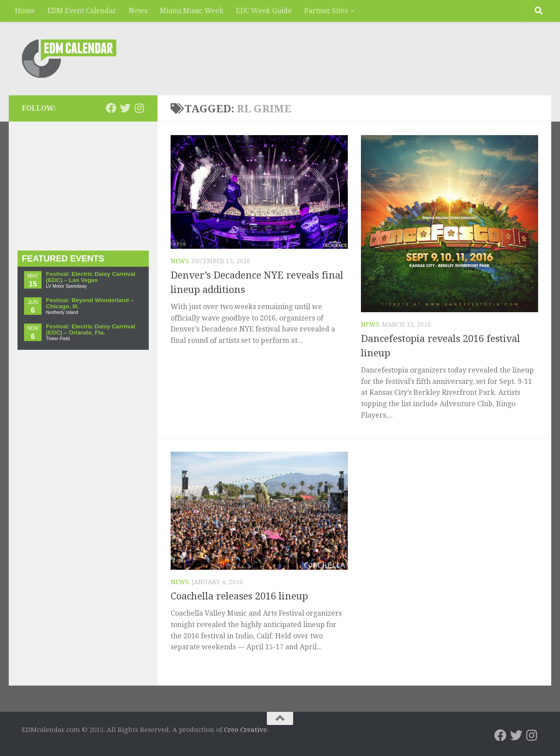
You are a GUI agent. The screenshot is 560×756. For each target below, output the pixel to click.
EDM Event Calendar (82, 11)
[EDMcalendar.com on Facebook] (111, 108)
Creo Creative (245, 730)
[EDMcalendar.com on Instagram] (139, 108)
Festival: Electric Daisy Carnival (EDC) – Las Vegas (91, 277)
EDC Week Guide (264, 11)
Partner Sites (326, 11)
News (138, 11)
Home (25, 11)
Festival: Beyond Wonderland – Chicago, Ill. (90, 303)
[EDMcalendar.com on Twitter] (125, 108)
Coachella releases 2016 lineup (239, 596)
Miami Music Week (192, 11)
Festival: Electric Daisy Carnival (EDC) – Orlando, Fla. (91, 329)
